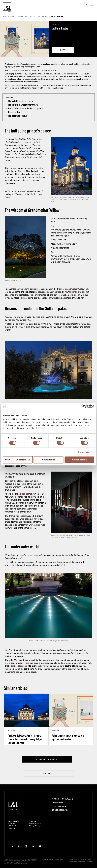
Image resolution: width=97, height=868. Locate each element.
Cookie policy (73, 859)
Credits (90, 862)
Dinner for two (14, 112)
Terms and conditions (77, 862)
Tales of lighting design (36, 17)
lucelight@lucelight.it (36, 826)
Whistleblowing (86, 859)
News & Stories (16, 17)
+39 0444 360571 (35, 824)
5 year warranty (58, 803)
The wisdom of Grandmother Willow (23, 105)
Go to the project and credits (58, 641)
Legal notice (49, 859)
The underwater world (17, 116)
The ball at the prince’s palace (21, 101)
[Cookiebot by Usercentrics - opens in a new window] (83, 406)
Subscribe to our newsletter (63, 799)
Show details (84, 452)
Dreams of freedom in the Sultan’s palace (25, 108)
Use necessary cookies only (18, 460)
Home (5, 17)
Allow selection (48, 460)
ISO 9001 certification (60, 810)
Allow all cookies (79, 460)
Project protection (59, 806)
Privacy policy (61, 859)
